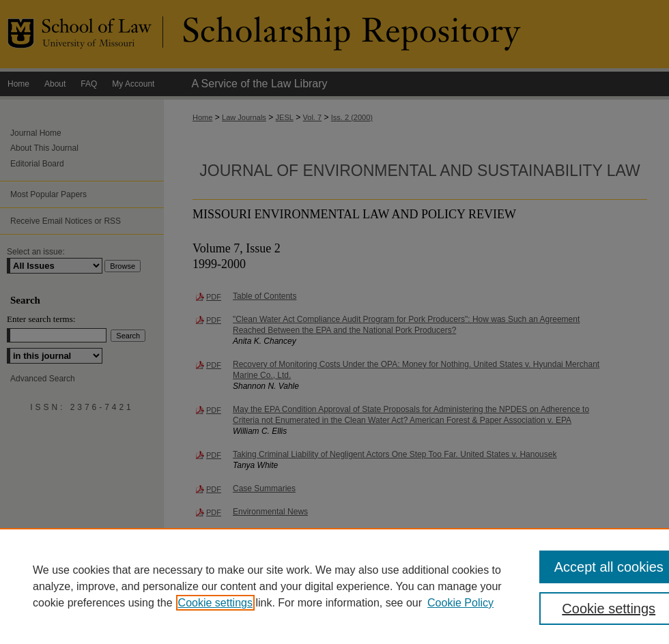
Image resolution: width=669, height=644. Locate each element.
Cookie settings (215, 603)
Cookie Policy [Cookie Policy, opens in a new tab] (460, 603)
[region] (334, 586)
